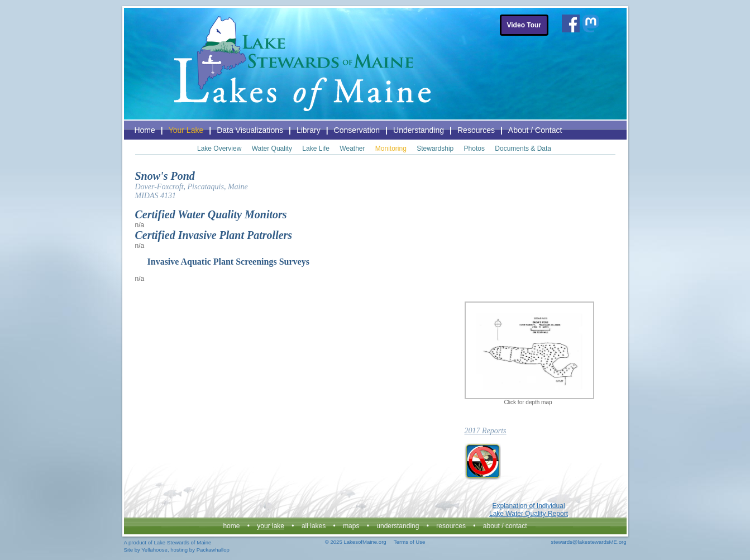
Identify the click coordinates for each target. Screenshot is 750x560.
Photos (474, 149)
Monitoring (391, 149)
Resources (476, 130)
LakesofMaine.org (365, 542)
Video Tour (524, 25)
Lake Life (316, 149)
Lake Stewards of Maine (182, 542)
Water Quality (272, 149)
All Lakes (314, 526)
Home (144, 130)
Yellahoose (154, 550)
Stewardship (435, 149)
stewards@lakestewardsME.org (588, 542)
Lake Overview (219, 149)
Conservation (357, 130)
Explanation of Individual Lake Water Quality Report (529, 510)
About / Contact (535, 130)
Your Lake (186, 130)
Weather (352, 149)
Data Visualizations (250, 130)
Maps (351, 526)
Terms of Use (410, 542)
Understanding (419, 130)
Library (309, 130)
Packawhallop (213, 550)
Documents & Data (523, 149)
